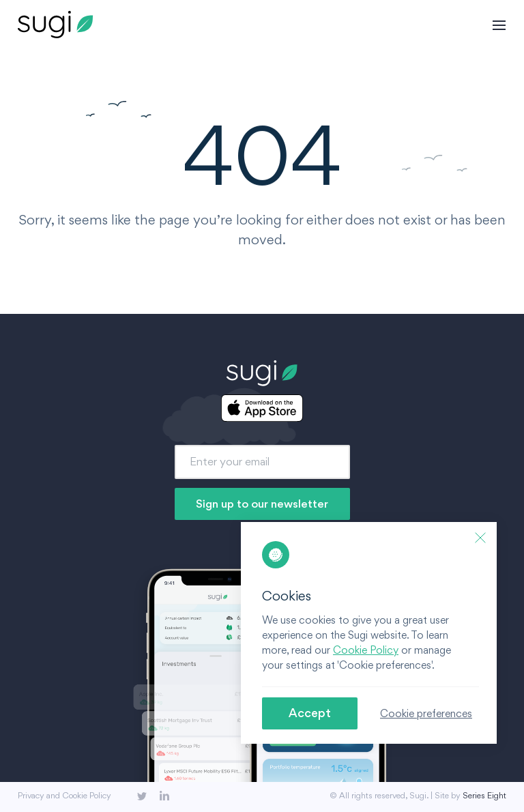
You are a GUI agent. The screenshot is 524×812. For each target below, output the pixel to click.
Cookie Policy (366, 650)
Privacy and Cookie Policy (64, 795)
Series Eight (484, 795)
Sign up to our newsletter (262, 504)
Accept (310, 713)
